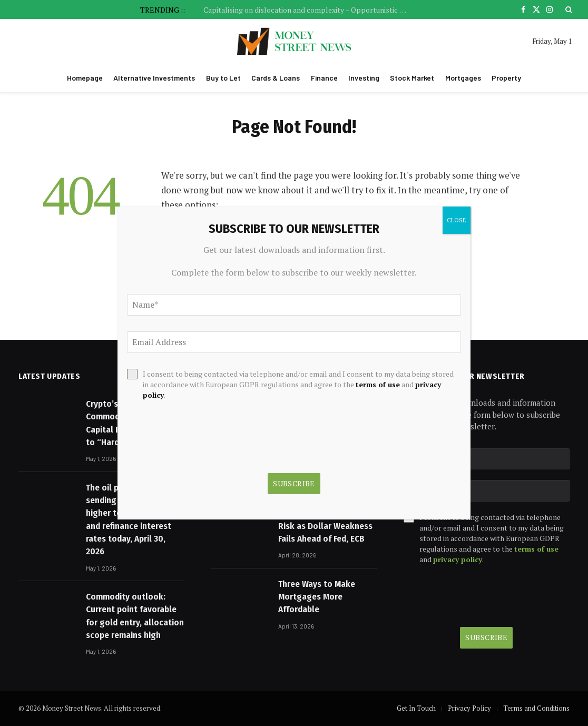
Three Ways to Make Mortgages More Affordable (317, 597)
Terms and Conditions (536, 708)
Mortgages (463, 78)
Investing (364, 78)
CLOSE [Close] (457, 220)
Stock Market (412, 78)
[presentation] (484, 596)
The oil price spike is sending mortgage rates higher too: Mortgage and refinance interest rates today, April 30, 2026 (133, 519)
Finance (324, 78)
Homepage (85, 78)
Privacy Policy (469, 708)
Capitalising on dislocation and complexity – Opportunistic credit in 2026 (309, 10)
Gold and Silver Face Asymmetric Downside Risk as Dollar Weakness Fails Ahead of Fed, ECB (325, 519)
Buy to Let (223, 78)
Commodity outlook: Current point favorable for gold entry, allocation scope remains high (135, 616)
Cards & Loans (276, 78)
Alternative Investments (154, 78)
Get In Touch (416, 708)
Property (506, 78)
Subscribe (486, 637)
